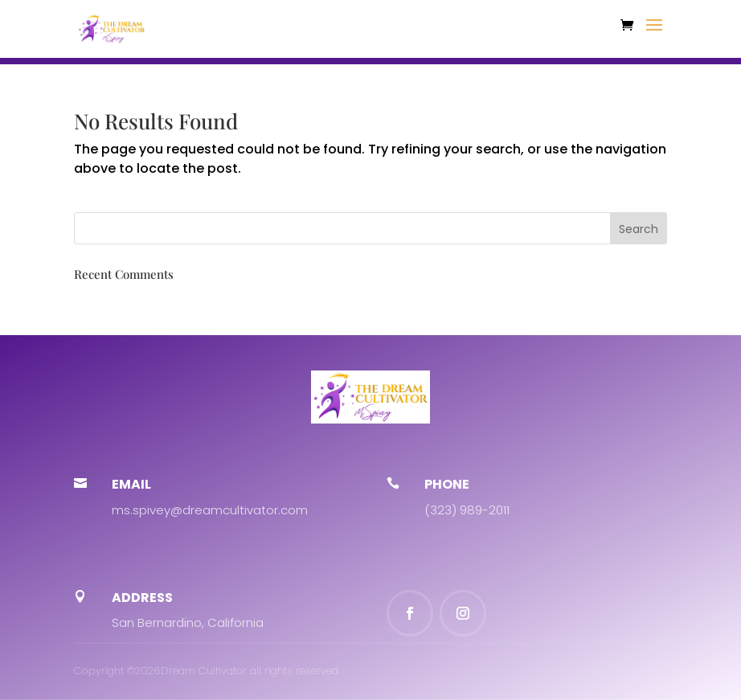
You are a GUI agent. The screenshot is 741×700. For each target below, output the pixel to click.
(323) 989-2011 (467, 510)
